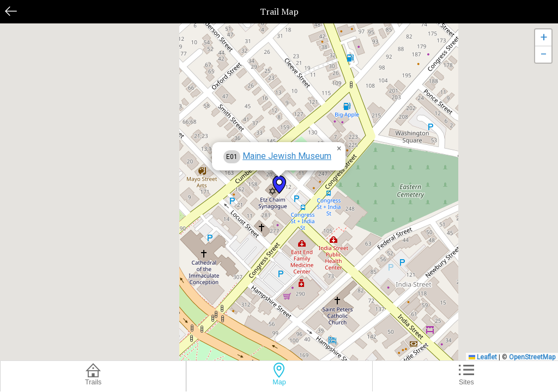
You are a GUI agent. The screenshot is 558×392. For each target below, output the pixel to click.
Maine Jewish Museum (287, 156)
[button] (279, 185)
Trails (93, 382)
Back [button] (11, 11)
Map (279, 382)
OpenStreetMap (532, 357)
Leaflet (483, 357)
